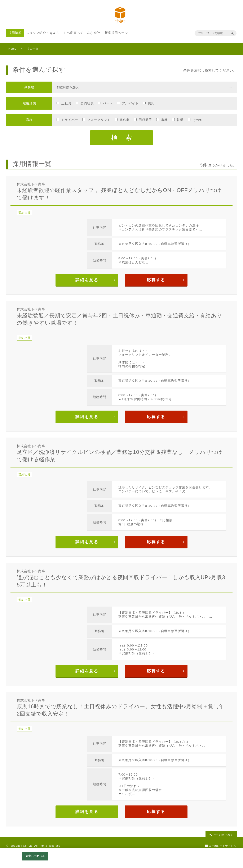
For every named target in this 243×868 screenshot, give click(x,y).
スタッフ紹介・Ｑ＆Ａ (43, 33)
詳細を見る (87, 280)
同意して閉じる (35, 856)
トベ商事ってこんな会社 (82, 33)
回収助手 (145, 120)
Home (12, 49)
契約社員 (87, 103)
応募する (156, 280)
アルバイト (130, 103)
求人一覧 (32, 49)
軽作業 (125, 120)
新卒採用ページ (116, 33)
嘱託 (151, 103)
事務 (164, 120)
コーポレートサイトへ (222, 846)
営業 (180, 120)
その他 (198, 120)
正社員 (66, 103)
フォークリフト (99, 120)
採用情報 (15, 33)
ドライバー (70, 120)
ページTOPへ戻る (223, 835)
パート (108, 103)
